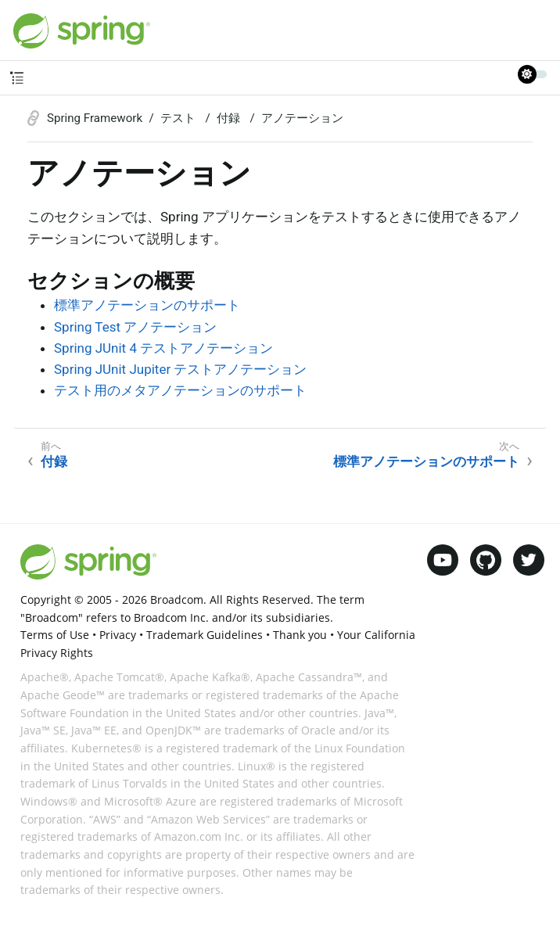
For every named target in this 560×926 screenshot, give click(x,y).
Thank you (300, 635)
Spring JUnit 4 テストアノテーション (163, 348)
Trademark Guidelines (205, 635)
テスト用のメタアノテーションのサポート (180, 390)
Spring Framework (95, 118)
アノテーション (302, 118)
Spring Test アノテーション (135, 327)
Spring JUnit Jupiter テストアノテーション (180, 369)
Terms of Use (55, 635)
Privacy (118, 635)
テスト (179, 118)
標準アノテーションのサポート (147, 305)
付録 (230, 118)
